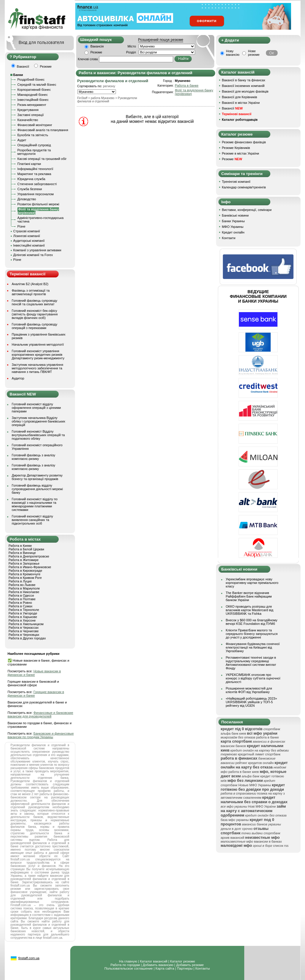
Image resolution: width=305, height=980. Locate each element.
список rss (281, 846)
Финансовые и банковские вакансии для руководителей (40, 714)
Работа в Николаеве (24, 592)
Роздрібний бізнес (31, 80)
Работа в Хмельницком (26, 624)
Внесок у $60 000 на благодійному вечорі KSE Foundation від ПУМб (252, 622)
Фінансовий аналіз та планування (43, 130)
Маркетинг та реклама (34, 174)
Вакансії (232, 108)
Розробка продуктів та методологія (34, 152)
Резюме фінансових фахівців (244, 142)
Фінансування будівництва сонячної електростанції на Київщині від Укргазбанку (253, 647)
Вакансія (97, 46)
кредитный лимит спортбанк (259, 754)
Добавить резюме (190, 965)
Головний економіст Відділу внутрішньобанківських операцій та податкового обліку (38, 435)
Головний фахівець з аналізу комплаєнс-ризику (34, 457)
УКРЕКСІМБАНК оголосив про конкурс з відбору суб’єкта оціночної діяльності (253, 678)
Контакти (229, 238)
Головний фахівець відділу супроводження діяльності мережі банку (37, 489)
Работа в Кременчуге (25, 574)
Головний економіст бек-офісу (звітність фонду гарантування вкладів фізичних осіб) (35, 314)
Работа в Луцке (20, 581)
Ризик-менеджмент (32, 105)
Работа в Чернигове (24, 631)
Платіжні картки (29, 164)
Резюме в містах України (241, 153)
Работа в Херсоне (22, 620)
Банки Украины (233, 221)
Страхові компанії (27, 231)
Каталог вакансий (154, 961)
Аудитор (18, 378)
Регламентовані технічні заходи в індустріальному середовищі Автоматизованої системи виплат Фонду (251, 663)
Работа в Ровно (20, 603)
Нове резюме (254, 53)
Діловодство (27, 199)
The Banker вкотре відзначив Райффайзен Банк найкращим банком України (249, 596)
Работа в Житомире (24, 560)
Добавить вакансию (158, 965)
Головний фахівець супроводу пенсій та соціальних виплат (35, 302)
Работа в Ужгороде (23, 613)
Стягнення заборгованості (37, 184)
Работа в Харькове (23, 617)
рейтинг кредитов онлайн (254, 763)
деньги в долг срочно (237, 829)
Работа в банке (187, 85)
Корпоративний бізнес (34, 90)
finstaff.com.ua (29, 958)
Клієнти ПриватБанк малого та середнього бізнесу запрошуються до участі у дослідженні (252, 634)
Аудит (22, 140)
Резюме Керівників (236, 148)
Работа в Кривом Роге (25, 578)
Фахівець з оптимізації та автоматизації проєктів (31, 292)
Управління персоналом (36, 194)
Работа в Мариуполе (24, 588)
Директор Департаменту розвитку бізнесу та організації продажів (37, 477)
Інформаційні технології (35, 169)
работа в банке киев (243, 772)
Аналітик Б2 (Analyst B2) (30, 284)
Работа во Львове (22, 585)
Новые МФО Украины (255, 785)
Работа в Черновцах (24, 635)
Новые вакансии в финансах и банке (34, 673)
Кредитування (28, 110)
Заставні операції (31, 115)
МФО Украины (233, 227)
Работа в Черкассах (24, 628)
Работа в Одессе (21, 595)
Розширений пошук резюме (161, 40)
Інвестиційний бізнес (33, 100)
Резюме (96, 52)
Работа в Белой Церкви (26, 549)
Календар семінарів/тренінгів (244, 187)
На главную (128, 961)
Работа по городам (125, 965)
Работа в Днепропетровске (29, 556)
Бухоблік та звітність (33, 135)
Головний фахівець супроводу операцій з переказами (35, 326)
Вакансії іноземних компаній (243, 86)
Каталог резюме (183, 961)
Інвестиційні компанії (29, 245)
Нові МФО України (262, 806)
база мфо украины (235, 820)
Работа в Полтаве (22, 599)
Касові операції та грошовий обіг (42, 159)
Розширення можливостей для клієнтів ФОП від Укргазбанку (249, 690)
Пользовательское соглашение (128, 968)
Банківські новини (235, 215)
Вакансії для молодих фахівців (245, 91)
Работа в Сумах (21, 606)
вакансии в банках (268, 841)
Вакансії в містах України (241, 103)
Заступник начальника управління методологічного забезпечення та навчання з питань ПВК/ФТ (38, 368)
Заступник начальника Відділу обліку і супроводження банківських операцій (39, 421)
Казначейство (28, 120)
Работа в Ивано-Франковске (30, 567)
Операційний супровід (34, 145)
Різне (21, 226)
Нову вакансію (233, 53)
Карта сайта (165, 968)
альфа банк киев (234, 733)
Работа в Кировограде (25, 571)
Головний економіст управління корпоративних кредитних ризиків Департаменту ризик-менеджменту (38, 355)
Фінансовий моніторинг (35, 125)
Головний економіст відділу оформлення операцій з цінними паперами (36, 408)
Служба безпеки (30, 189)
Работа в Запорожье (24, 563)
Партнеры (185, 968)
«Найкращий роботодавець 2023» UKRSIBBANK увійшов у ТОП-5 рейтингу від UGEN (251, 702)
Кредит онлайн (233, 232)
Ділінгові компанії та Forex (33, 255)
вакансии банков (233, 746)
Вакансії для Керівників (240, 97)
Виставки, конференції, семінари (247, 210)
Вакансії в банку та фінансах (244, 80)
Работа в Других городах (27, 638)
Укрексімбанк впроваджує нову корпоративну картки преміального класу (252, 583)
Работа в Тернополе (24, 610)
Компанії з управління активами (37, 250)
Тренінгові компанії (236, 182)
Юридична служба (31, 179)
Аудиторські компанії (29, 241)
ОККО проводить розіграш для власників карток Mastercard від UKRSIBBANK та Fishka (250, 610)
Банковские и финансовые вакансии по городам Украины (41, 735)
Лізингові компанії (27, 236)
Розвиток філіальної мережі (38, 204)
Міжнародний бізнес (33, 95)
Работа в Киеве (20, 546)
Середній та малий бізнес (37, 85)
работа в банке (268, 737)
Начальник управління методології (38, 344)
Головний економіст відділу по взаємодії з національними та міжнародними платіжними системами (35, 504)
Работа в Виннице (22, 553)
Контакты (203, 968)
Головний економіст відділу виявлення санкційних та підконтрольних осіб (32, 520)
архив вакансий (233, 838)
